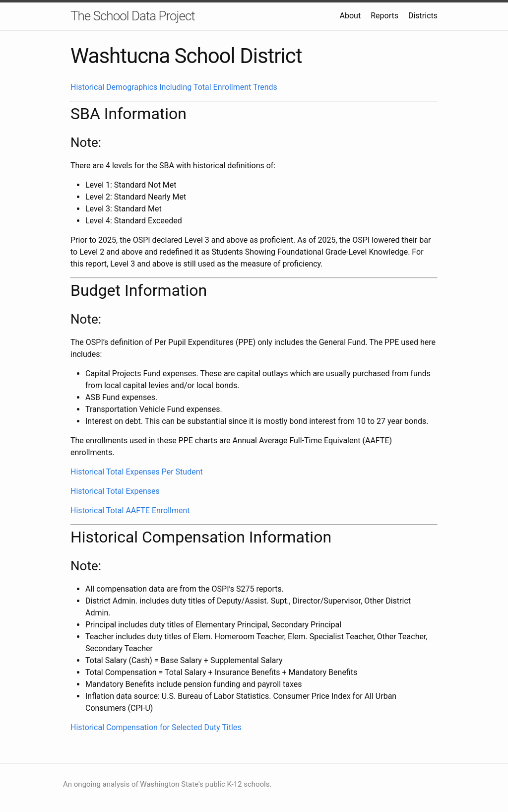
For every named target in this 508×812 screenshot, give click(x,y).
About (350, 16)
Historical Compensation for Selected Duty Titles (156, 727)
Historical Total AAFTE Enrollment (130, 510)
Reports (384, 16)
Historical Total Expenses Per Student (137, 472)
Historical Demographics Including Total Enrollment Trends (174, 87)
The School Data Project (133, 16)
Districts (423, 16)
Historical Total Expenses (115, 491)
